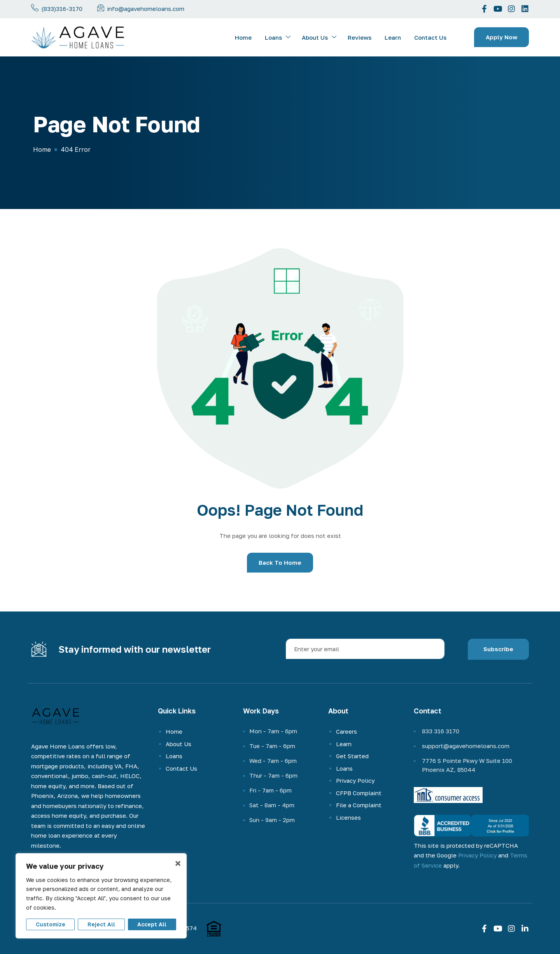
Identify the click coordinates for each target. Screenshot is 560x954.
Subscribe (498, 649)
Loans (278, 38)
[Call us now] (35, 8)
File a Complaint (359, 805)
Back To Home (280, 562)
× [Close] (178, 863)
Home (243, 37)
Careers (346, 731)
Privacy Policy (355, 780)
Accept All (152, 924)
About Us (319, 38)
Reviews (360, 37)
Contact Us (430, 37)
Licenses (348, 817)
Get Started (352, 756)
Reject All (101, 924)
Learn (393, 37)
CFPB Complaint (359, 793)
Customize (51, 924)
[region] (101, 896)
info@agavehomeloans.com (146, 9)
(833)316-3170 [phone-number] (62, 9)
